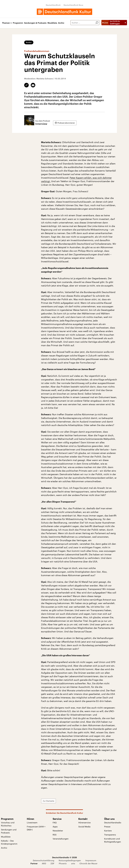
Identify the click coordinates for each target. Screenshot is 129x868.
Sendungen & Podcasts (35, 23)
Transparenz (110, 835)
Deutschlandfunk (53, 5)
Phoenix (63, 863)
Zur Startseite (49, 801)
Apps (55, 827)
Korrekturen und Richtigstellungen (113, 840)
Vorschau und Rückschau (8, 824)
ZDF (52, 863)
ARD (44, 863)
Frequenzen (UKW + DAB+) (36, 828)
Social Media (84, 827)
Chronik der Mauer (88, 863)
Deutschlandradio (113, 822)
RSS (55, 835)
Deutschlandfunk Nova (73, 5)
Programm (18, 23)
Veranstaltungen (61, 839)
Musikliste (52, 23)
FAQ (55, 822)
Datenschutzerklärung (44, 860)
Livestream (32, 822)
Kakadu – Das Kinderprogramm (9, 842)
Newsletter (58, 831)
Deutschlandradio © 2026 (64, 857)
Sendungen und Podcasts (9, 831)
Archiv (61, 23)
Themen (6, 23)
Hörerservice (84, 822)
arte (73, 863)
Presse (107, 827)
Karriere (108, 831)
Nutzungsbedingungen (70, 860)
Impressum (91, 860)
